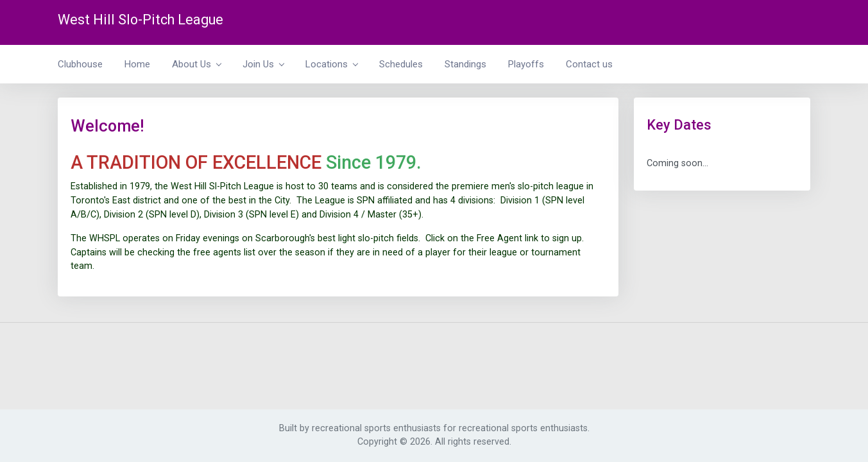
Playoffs (526, 64)
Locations (331, 64)
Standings (465, 64)
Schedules (401, 64)
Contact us (589, 64)
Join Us (263, 64)
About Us (196, 64)
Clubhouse (80, 64)
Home (137, 64)
